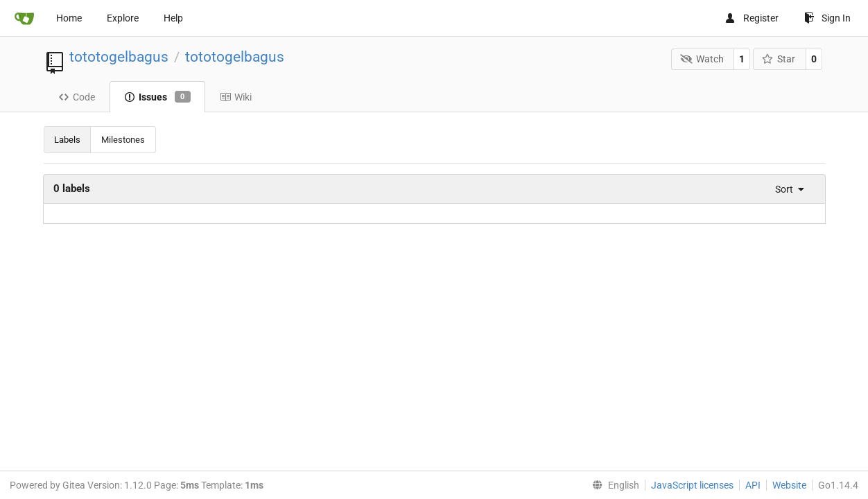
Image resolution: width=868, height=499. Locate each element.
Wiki (236, 97)
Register (752, 18)
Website (789, 485)
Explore (123, 18)
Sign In (827, 18)
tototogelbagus (119, 57)
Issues (157, 97)
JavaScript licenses (692, 485)
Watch (702, 59)
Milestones (123, 140)
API (753, 485)
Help (173, 18)
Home (69, 18)
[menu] (786, 189)
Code (77, 97)
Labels (67, 140)
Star (779, 59)
